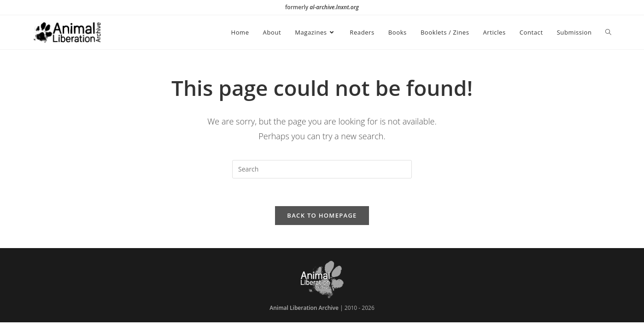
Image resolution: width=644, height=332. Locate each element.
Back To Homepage (322, 215)
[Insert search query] (322, 169)
